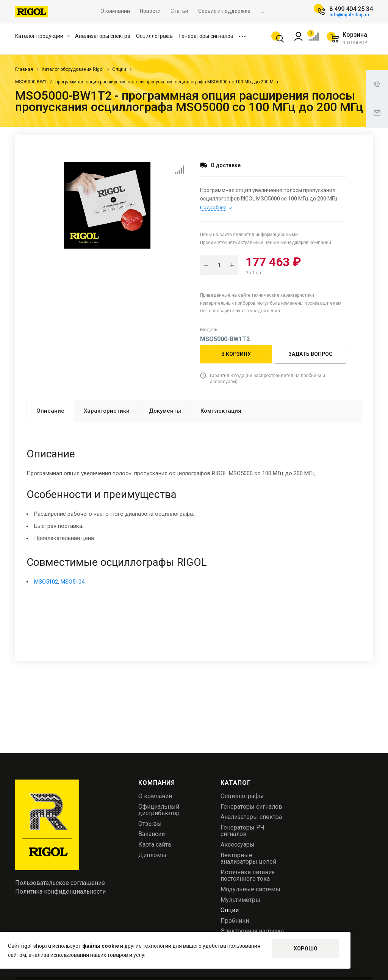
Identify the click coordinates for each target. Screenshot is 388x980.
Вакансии (152, 834)
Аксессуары (238, 845)
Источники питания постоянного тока (248, 876)
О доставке (226, 165)
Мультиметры (240, 900)
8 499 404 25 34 (351, 9)
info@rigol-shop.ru (349, 15)
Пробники (235, 921)
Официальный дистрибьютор (159, 810)
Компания (156, 783)
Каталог (236, 783)
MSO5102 (46, 582)
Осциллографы (155, 36)
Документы (165, 411)
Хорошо (306, 949)
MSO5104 (73, 582)
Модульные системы (250, 889)
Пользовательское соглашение (60, 883)
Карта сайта (155, 845)
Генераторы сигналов (206, 36)
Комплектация (221, 411)
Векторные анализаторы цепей (248, 859)
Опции (230, 910)
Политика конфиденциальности (60, 892)
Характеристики (107, 411)
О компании (155, 796)
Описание (50, 411)
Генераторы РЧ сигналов (242, 831)
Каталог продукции (43, 36)
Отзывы (150, 824)
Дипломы (152, 855)
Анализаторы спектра (103, 36)
